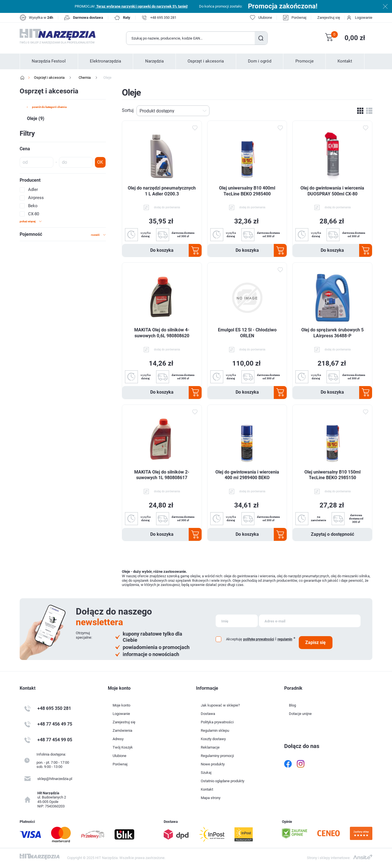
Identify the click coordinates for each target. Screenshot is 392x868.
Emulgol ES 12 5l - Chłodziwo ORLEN (247, 333)
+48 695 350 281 (163, 18)
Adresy (118, 739)
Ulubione (119, 756)
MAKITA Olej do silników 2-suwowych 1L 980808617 (162, 475)
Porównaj (299, 18)
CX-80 (34, 214)
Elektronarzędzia (105, 61)
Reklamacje (210, 747)
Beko (33, 206)
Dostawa (208, 714)
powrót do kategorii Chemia (49, 107)
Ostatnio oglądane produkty (223, 781)
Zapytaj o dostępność (332, 534)
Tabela (360, 111)
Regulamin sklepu (215, 730)
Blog (292, 705)
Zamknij (385, 6)
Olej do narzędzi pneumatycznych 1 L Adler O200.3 (162, 191)
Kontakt (345, 61)
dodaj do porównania (167, 207)
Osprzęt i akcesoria (206, 61)
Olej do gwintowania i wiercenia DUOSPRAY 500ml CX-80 (332, 191)
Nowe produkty (213, 764)
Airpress (36, 198)
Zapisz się (315, 642)
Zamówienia (122, 730)
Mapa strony (211, 798)
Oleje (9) (36, 118)
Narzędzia (154, 61)
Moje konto (121, 705)
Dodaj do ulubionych (195, 128)
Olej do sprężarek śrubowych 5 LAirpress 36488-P (332, 333)
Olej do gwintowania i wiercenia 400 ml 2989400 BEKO (247, 475)
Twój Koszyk (123, 747)
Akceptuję (234, 639)
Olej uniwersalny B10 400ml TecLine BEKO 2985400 (247, 191)
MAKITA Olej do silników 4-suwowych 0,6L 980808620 (162, 333)
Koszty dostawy (213, 739)
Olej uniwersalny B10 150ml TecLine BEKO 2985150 (332, 475)
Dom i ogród (260, 61)
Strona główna (22, 78)
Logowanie (364, 18)
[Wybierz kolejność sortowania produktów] (173, 111)
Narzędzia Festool (49, 61)
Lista (369, 111)
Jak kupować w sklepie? (220, 705)
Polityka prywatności (217, 722)
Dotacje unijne (300, 714)
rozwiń (95, 235)
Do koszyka (162, 250)
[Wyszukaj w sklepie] (191, 38)
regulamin (285, 639)
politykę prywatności (259, 639)
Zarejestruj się (329, 18)
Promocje (305, 61)
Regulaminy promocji (217, 756)
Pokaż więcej (28, 221)
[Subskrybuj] (237, 621)
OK (100, 162)
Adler (33, 190)
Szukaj (261, 38)
